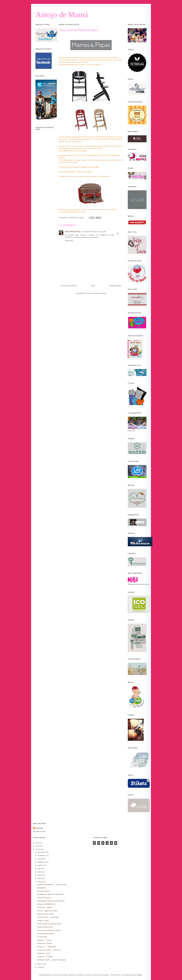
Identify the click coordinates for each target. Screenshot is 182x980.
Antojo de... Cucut (44, 953)
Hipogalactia (42, 888)
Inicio (93, 286)
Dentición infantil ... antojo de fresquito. (52, 960)
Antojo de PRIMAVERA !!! (47, 904)
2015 (38, 843)
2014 (38, 846)
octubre (41, 859)
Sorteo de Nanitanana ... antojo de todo (52, 885)
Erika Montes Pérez (73, 232)
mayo (40, 875)
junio (40, 872)
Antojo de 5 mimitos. (45, 943)
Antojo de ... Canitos (45, 907)
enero (40, 967)
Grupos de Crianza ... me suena (49, 950)
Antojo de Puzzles (44, 898)
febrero (40, 964)
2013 (38, 849)
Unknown (39, 828)
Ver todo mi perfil (39, 831)
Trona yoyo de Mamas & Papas (49, 930)
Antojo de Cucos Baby (45, 934)
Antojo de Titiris (43, 921)
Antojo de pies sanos (45, 927)
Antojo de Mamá (62, 15)
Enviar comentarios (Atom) (96, 293)
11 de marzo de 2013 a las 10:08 (93, 232)
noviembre (42, 855)
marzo (40, 882)
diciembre (41, 852)
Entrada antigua (115, 286)
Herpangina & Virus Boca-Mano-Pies (51, 901)
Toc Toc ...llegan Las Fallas (47, 911)
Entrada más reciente (69, 286)
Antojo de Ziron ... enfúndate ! (48, 917)
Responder (69, 241)
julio (39, 869)
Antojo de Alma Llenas (45, 914)
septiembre (42, 862)
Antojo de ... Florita (44, 940)
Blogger (139, 975)
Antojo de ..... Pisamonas (46, 947)
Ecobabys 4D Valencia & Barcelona (50, 894)
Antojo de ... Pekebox (45, 957)
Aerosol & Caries (43, 891)
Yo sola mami (42, 937)
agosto (40, 865)
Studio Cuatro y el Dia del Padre (49, 924)
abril (39, 878)
